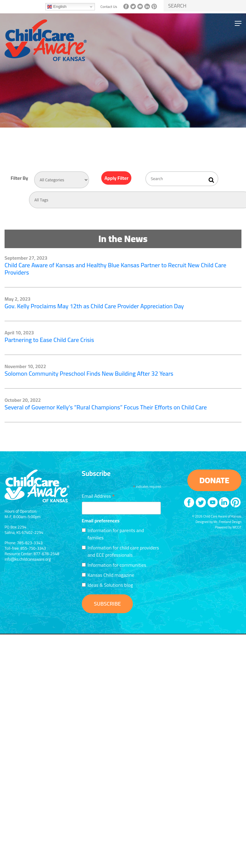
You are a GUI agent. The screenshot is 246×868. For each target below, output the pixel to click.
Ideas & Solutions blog (110, 585)
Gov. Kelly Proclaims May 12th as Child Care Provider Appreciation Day (94, 306)
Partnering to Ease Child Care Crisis (49, 340)
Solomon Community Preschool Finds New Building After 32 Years (89, 373)
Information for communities (117, 565)
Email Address (98, 495)
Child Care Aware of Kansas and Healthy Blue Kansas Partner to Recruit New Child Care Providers (115, 269)
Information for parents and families (116, 534)
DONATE (214, 480)
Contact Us (109, 7)
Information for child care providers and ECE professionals (123, 551)
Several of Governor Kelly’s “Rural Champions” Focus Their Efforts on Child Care (106, 407)
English (57, 7)
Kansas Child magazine (111, 575)
